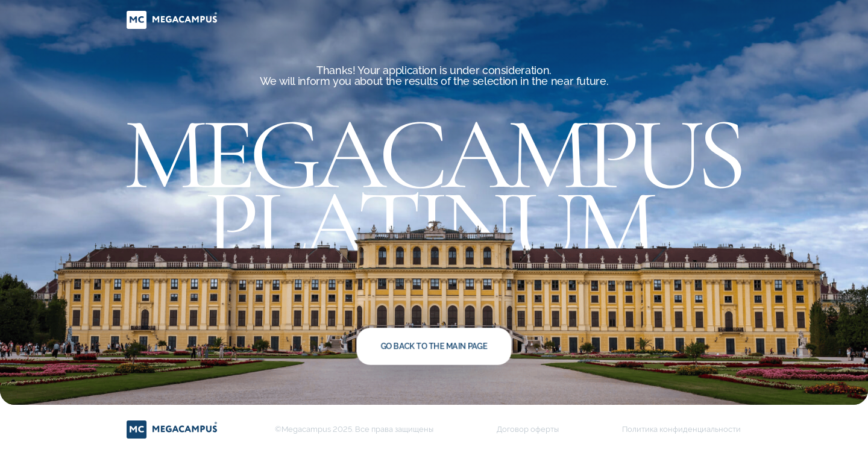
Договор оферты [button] (528, 429)
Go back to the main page (434, 346)
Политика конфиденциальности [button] (681, 429)
